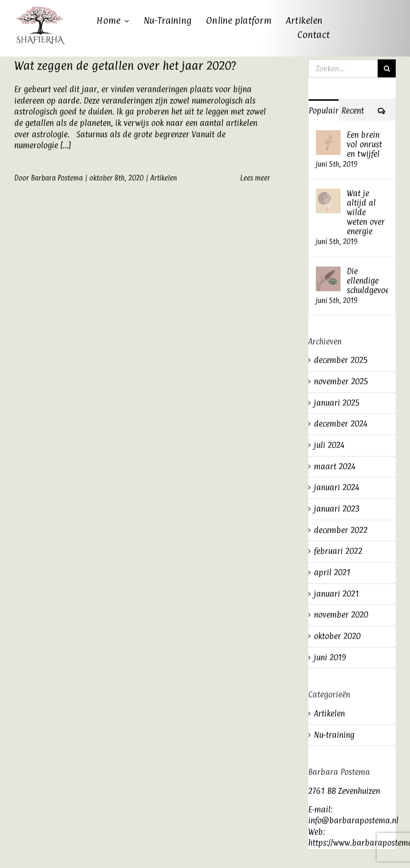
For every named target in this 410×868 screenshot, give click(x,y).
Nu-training (334, 735)
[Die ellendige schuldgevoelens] (328, 272)
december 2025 (341, 360)
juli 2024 (329, 445)
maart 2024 (335, 467)
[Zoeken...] (343, 68)
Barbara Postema (57, 178)
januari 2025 (337, 403)
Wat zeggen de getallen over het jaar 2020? (125, 66)
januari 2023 (337, 509)
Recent (353, 111)
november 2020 (341, 615)
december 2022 (341, 530)
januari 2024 (337, 487)
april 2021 (332, 572)
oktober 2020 (337, 636)
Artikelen (164, 178)
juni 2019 (330, 658)
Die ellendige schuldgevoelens (367, 281)
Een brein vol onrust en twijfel (364, 144)
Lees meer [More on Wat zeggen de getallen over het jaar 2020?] (255, 178)
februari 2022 (338, 551)
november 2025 (341, 382)
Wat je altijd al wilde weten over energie (366, 212)
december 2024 (341, 424)
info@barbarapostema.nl (353, 820)
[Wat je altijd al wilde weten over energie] (328, 194)
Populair (324, 111)
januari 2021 (337, 594)
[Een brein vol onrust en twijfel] (328, 135)
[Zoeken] (387, 68)
